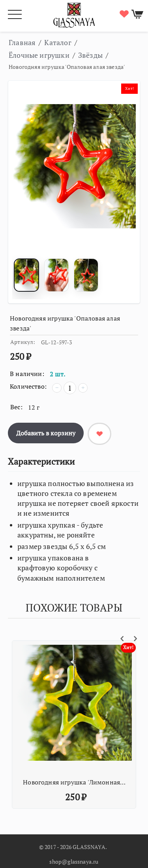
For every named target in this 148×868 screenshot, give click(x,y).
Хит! (129, 88)
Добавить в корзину (46, 433)
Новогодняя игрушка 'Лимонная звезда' (75, 782)
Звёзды (90, 55)
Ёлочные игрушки (39, 55)
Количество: (28, 386)
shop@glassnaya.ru (74, 861)
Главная (22, 42)
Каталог (58, 42)
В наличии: (27, 374)
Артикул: (23, 342)
